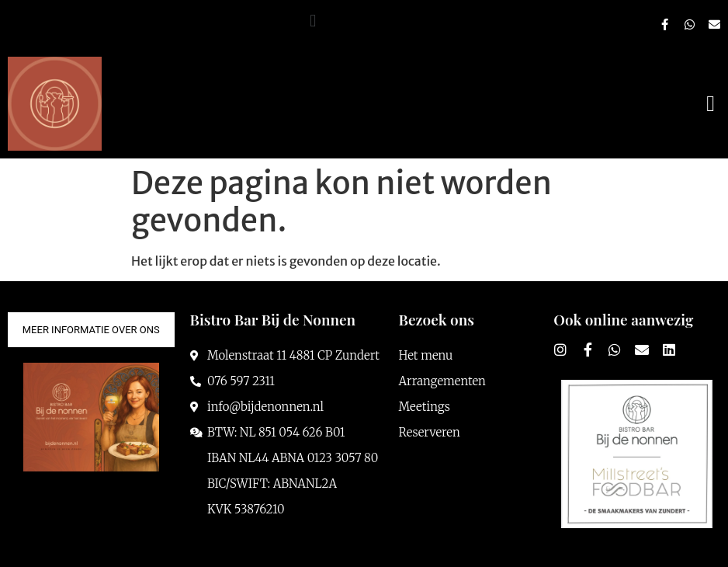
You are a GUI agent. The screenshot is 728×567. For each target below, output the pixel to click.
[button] (313, 21)
